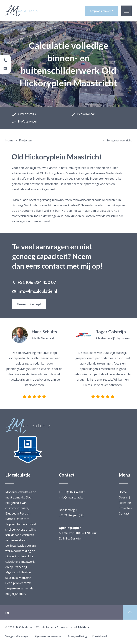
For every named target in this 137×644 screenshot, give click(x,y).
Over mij (124, 497)
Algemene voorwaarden (49, 636)
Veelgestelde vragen (17, 636)
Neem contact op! (29, 304)
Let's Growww (59, 627)
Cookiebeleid (100, 636)
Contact (124, 513)
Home (11, 140)
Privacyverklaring (78, 636)
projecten (26, 140)
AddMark (83, 627)
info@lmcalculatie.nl (35, 291)
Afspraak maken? (101, 11)
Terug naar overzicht (117, 140)
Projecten (125, 508)
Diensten (125, 503)
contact (100, 205)
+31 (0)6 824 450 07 (34, 282)
